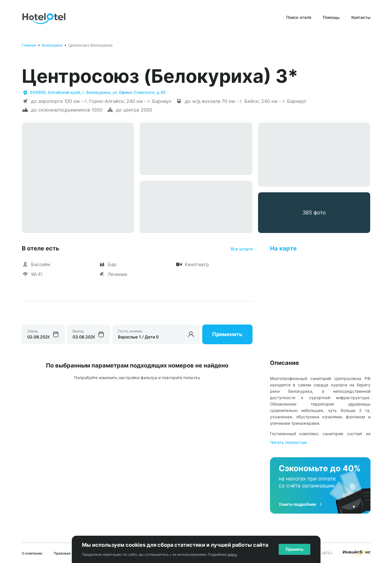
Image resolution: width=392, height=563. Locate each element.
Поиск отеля (299, 17)
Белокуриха (52, 45)
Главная (29, 45)
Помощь (331, 17)
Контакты (361, 17)
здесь (232, 554)
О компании (32, 553)
